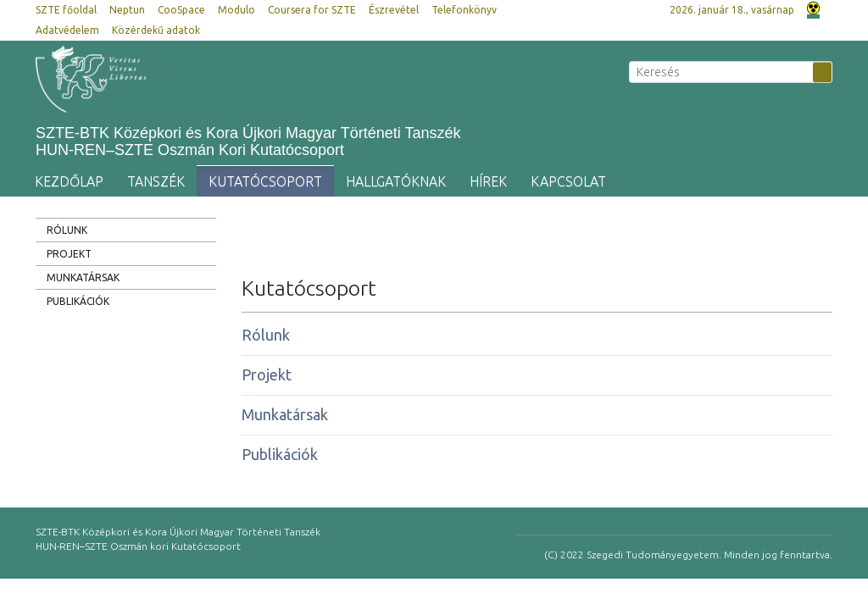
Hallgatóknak (396, 181)
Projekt (69, 254)
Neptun (127, 10)
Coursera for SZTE (312, 10)
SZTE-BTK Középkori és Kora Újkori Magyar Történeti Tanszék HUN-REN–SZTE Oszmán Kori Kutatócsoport (248, 142)
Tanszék (156, 181)
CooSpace (181, 10)
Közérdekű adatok (156, 30)
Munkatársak (83, 277)
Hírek (488, 181)
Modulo (236, 10)
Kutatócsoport (265, 181)
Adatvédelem (67, 30)
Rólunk (67, 230)
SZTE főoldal (66, 10)
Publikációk (78, 301)
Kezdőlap (69, 181)
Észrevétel (394, 10)
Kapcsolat (568, 181)
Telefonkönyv (464, 10)
